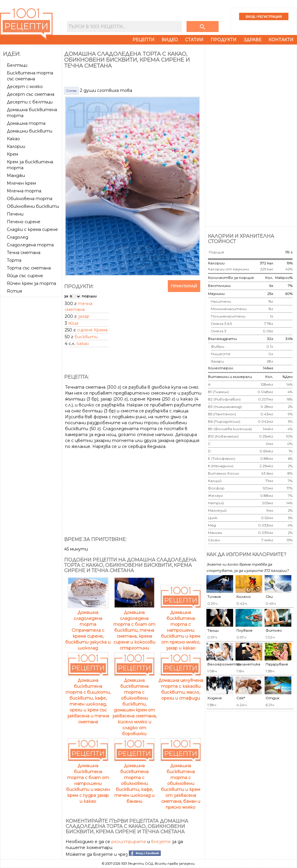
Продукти (223, 40)
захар (84, 316)
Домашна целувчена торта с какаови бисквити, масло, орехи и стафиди (181, 686)
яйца (73, 323)
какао (83, 344)
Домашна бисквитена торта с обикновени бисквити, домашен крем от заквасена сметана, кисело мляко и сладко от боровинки (134, 704)
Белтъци (17, 65)
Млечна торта (24, 191)
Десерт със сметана (31, 94)
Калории (16, 146)
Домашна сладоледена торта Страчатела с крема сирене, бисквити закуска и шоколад (88, 627)
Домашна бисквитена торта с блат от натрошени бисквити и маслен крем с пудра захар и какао (88, 781)
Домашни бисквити (30, 131)
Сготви (71, 91)
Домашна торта (26, 123)
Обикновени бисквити (33, 206)
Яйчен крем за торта (31, 283)
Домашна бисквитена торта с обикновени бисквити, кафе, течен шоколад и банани (134, 781)
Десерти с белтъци (30, 102)
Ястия (14, 291)
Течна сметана (24, 253)
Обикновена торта (30, 199)
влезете (161, 842)
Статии (194, 40)
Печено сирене (24, 222)
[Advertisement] (32, 388)
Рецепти (143, 40)
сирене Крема (92, 330)
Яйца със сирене (25, 276)
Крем (12, 154)
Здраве (252, 40)
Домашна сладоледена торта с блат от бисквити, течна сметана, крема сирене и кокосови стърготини (134, 627)
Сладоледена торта (30, 245)
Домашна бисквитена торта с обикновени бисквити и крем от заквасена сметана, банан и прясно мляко (181, 784)
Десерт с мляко (25, 87)
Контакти (281, 40)
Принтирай (184, 286)
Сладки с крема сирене (32, 229)
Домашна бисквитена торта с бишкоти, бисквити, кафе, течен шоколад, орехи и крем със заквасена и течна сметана (88, 698)
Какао (13, 139)
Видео (170, 40)
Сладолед (18, 237)
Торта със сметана (29, 268)
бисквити (86, 337)
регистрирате (129, 842)
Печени (15, 214)
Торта (14, 260)
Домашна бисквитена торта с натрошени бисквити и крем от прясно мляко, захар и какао (181, 627)
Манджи (16, 175)
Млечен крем (21, 183)
